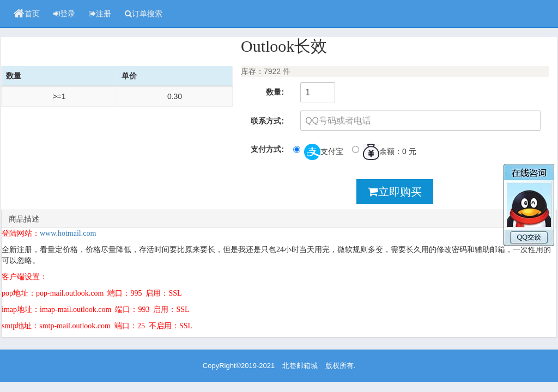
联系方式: (267, 121)
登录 (64, 14)
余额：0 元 (384, 152)
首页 (27, 14)
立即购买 (395, 192)
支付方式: (267, 149)
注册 (100, 14)
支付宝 (318, 152)
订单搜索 (144, 14)
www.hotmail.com (68, 233)
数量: (275, 92)
